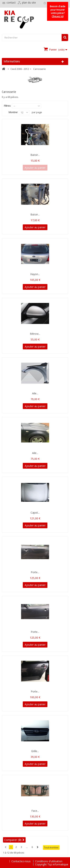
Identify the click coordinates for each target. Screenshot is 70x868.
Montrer (13, 112)
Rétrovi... (35, 334)
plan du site (29, 3)
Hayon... (35, 274)
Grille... (35, 751)
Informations (12, 61)
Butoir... (35, 155)
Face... (35, 811)
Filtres (7, 106)
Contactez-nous (21, 861)
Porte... (35, 572)
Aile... (35, 393)
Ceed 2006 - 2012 (20, 69)
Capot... (35, 513)
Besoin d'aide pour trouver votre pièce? (58, 11)
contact (11, 3)
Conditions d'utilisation (49, 861)
